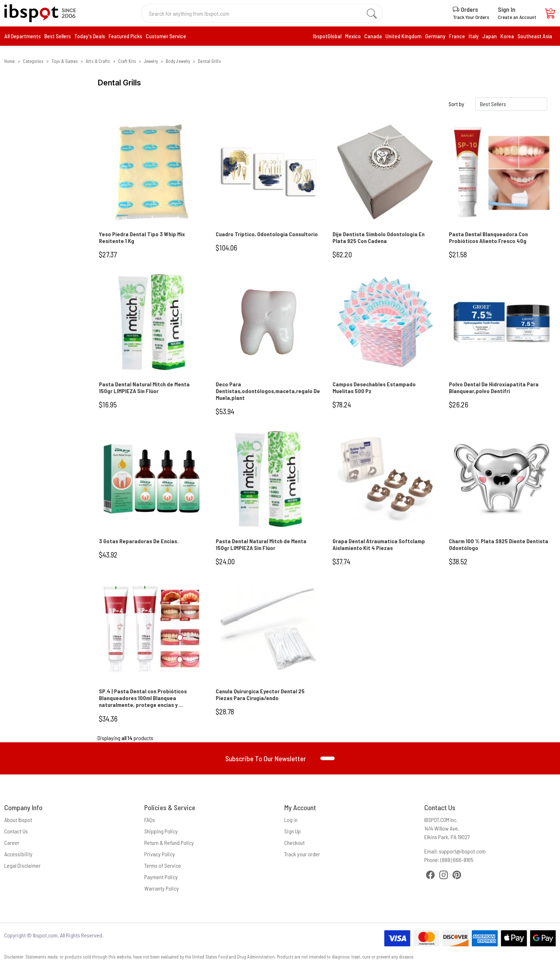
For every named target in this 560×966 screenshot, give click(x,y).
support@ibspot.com (462, 851)
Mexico (353, 36)
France (457, 36)
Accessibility (18, 854)
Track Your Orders (471, 17)
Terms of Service (163, 865)
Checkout (294, 843)
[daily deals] (125, 36)
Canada (373, 36)
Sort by (456, 104)
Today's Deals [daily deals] (90, 36)
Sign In (507, 9)
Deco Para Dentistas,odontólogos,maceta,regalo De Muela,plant (268, 391)
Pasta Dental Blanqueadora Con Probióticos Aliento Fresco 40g (488, 237)
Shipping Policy (161, 831)
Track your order (302, 854)
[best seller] (57, 36)
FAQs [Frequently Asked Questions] (150, 820)
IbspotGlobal (327, 36)
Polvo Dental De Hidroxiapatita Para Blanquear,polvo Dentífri (494, 387)
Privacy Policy (160, 854)
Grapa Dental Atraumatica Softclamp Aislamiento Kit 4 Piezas (379, 544)
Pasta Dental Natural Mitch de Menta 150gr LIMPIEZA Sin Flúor (144, 387)
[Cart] (550, 15)
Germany (435, 36)
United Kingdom (403, 36)
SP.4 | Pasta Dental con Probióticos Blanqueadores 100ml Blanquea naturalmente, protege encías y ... (143, 698)
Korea (507, 36)
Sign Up (292, 831)
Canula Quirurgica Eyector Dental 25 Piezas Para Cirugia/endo (260, 694)
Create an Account (517, 17)
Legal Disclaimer (22, 865)
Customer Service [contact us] (166, 36)
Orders (466, 9)
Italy (474, 36)
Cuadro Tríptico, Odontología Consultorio (267, 234)
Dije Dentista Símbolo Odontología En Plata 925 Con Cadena (379, 237)
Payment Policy (161, 877)
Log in (291, 820)
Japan (489, 36)
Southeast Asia (535, 36)
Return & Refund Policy (169, 843)
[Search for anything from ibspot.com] (258, 13)
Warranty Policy (162, 888)
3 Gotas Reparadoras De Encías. (139, 541)
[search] (372, 13)
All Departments (22, 36)
